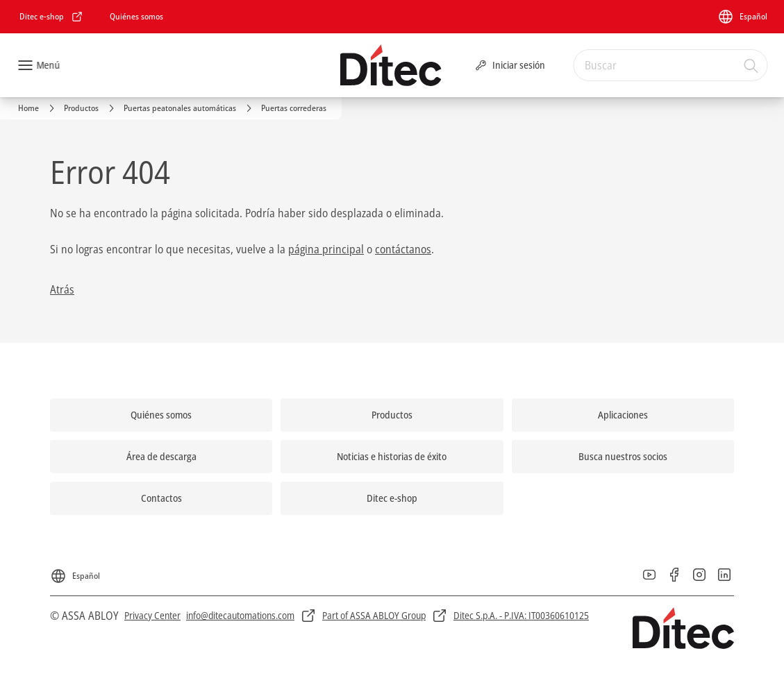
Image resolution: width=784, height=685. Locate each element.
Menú (48, 65)
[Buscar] (751, 65)
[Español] (742, 17)
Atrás (62, 289)
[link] (51, 17)
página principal (326, 249)
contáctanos (403, 249)
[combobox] (670, 65)
